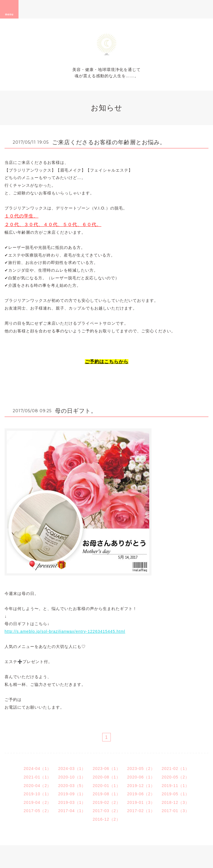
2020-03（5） (72, 786)
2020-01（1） (106, 786)
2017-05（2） (37, 811)
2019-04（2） (37, 802)
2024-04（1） (37, 769)
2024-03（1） (72, 769)
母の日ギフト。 (76, 411)
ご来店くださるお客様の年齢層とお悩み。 (109, 142)
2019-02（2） (106, 802)
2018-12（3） (176, 802)
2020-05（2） (176, 777)
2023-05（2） (141, 769)
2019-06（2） (141, 794)
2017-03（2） (106, 811)
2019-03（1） (72, 802)
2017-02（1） (141, 811)
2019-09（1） (72, 794)
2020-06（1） (141, 777)
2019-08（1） (106, 794)
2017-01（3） (176, 811)
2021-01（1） (37, 777)
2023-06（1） (106, 769)
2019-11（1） (176, 786)
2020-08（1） (106, 777)
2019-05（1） (176, 794)
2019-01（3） (141, 802)
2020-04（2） (37, 786)
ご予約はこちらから (107, 362)
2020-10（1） (72, 777)
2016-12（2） (106, 819)
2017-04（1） (72, 811)
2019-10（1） (37, 794)
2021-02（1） (176, 769)
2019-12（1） (141, 786)
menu (9, 9)
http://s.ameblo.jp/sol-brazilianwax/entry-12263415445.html (65, 631)
